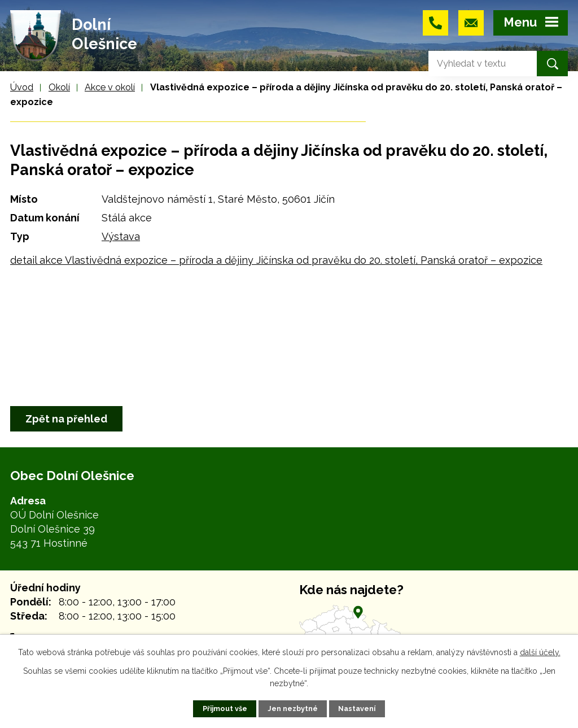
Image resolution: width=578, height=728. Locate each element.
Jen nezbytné (293, 709)
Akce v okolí (110, 87)
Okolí (59, 87)
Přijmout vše (225, 709)
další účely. (540, 652)
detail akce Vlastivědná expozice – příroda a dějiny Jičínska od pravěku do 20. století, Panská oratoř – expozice (276, 260)
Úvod (22, 87)
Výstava (121, 236)
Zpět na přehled (66, 419)
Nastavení (357, 709)
